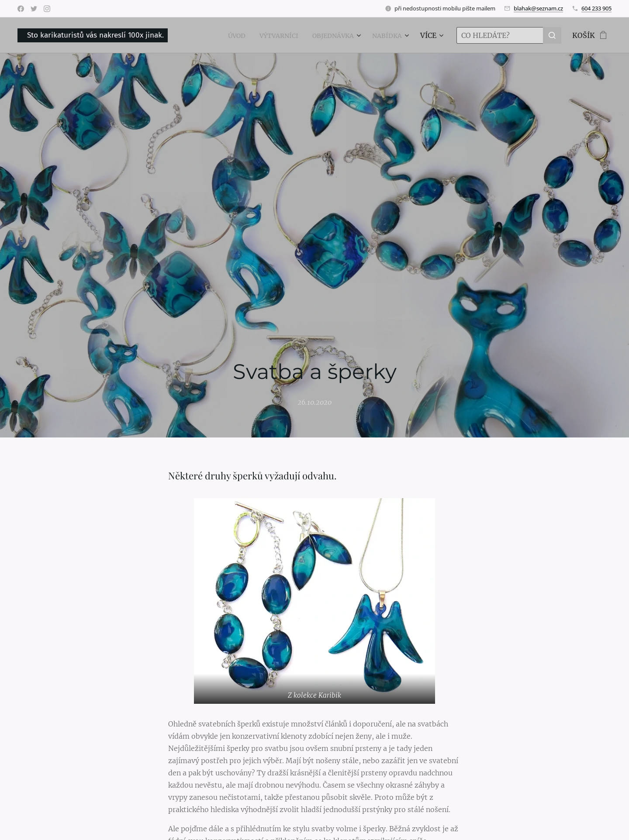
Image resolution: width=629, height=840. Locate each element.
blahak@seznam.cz (538, 8)
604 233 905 (596, 8)
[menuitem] (223, 35)
